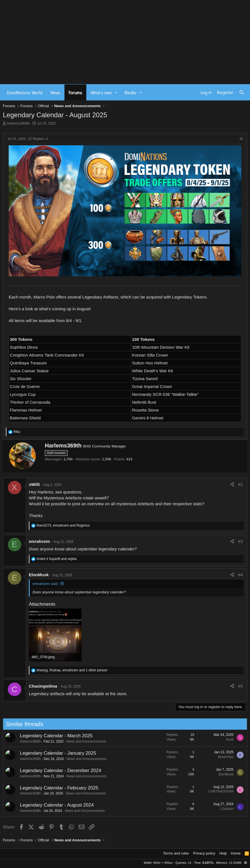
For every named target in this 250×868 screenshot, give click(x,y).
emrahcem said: (45, 584)
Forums (75, 92)
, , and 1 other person (72, 670)
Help (223, 853)
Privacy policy (204, 853)
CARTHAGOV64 (199, 791)
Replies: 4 (38, 139)
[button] (116, 92)
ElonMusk (39, 575)
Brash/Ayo (204, 757)
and (56, 559)
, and (63, 525)
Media (130, 92)
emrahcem (39, 541)
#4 (240, 575)
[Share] (241, 139)
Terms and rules (176, 853)
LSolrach (205, 809)
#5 (240, 686)
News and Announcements (65, 741)
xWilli (34, 484)
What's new (101, 92)
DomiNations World (25, 92)
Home (236, 853)
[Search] (242, 92)
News (55, 92)
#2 (240, 484)
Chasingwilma (43, 686)
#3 (240, 541)
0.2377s (208, 863)
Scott (208, 740)
